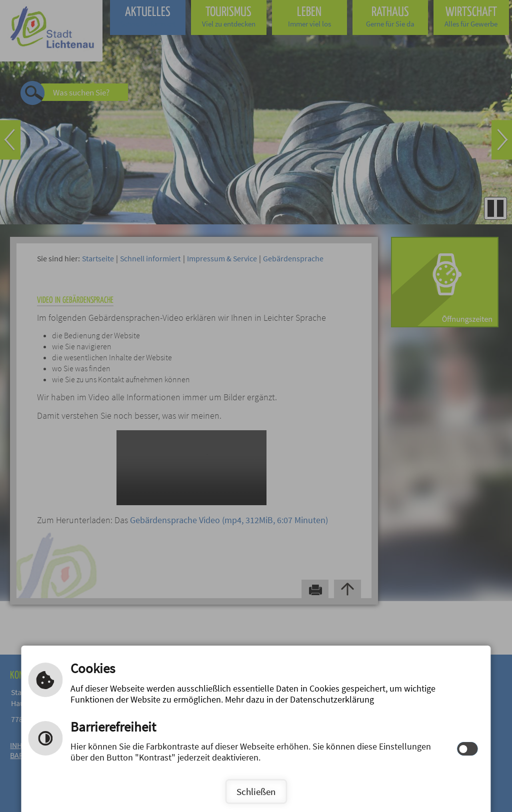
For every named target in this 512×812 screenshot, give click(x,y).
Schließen (256, 792)
